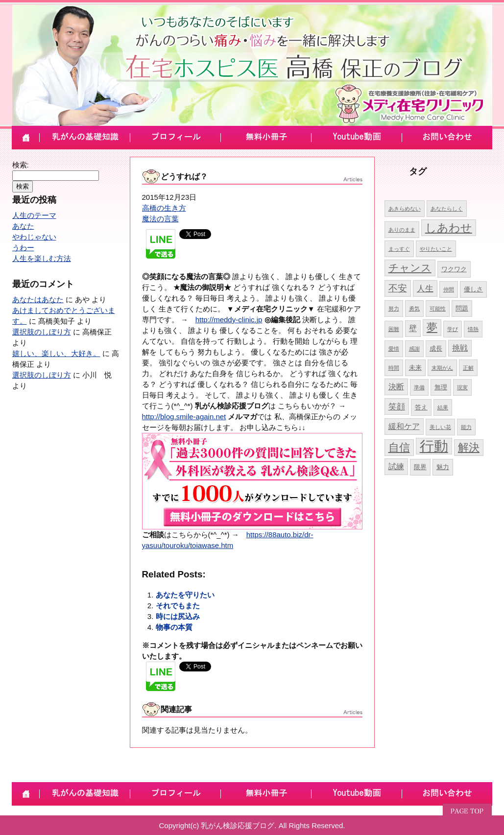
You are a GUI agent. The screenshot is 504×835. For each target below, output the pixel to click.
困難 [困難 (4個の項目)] (394, 329)
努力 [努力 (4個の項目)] (394, 309)
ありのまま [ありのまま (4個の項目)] (402, 230)
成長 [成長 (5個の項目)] (436, 348)
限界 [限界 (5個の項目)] (420, 467)
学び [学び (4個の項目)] (453, 329)
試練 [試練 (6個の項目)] (396, 466)
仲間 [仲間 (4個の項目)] (449, 289)
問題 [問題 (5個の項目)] (462, 308)
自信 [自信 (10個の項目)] (399, 447)
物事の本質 (174, 627)
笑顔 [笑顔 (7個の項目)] (397, 406)
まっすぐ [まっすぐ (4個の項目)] (399, 249)
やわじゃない (34, 237)
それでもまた (178, 606)
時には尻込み (178, 616)
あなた (23, 226)
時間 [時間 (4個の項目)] (394, 368)
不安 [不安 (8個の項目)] (398, 288)
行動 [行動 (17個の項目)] (434, 446)
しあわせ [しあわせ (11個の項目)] (449, 228)
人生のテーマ (34, 215)
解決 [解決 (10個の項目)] (469, 447)
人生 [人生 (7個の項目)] (425, 288)
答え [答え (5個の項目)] (421, 407)
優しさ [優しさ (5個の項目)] (473, 289)
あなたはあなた (38, 299)
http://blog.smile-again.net (184, 417)
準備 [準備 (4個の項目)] (419, 387)
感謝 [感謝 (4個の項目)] (414, 349)
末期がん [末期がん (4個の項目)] (442, 368)
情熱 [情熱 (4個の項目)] (473, 329)
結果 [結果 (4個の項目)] (443, 407)
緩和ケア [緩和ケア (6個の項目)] (404, 426)
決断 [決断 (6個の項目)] (396, 387)
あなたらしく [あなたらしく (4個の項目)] (447, 209)
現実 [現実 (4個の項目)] (462, 387)
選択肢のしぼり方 (42, 332)
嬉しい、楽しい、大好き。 (56, 353)
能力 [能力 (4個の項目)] (466, 427)
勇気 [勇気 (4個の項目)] (414, 309)
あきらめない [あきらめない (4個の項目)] (405, 209)
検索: (21, 165)
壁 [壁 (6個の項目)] (413, 328)
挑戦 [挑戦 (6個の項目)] (460, 348)
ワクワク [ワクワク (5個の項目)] (454, 269)
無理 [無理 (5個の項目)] (441, 387)
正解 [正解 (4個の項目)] (468, 368)
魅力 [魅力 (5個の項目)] (443, 467)
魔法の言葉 (160, 219)
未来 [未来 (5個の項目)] (415, 368)
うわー (23, 248)
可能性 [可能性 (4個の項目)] (438, 309)
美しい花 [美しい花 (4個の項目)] (440, 427)
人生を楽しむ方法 (42, 258)
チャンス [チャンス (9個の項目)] (410, 268)
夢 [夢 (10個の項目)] (432, 327)
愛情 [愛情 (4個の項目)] (394, 349)
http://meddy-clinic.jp (229, 320)
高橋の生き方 (164, 208)
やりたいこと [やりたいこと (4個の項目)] (436, 249)
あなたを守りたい (185, 595)
